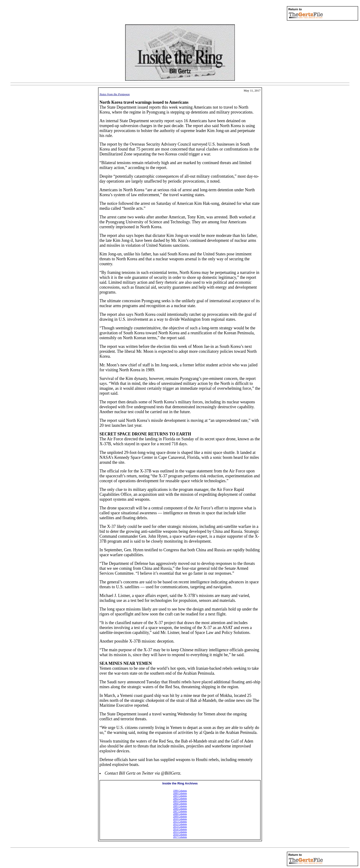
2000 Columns (180, 793)
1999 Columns (180, 791)
